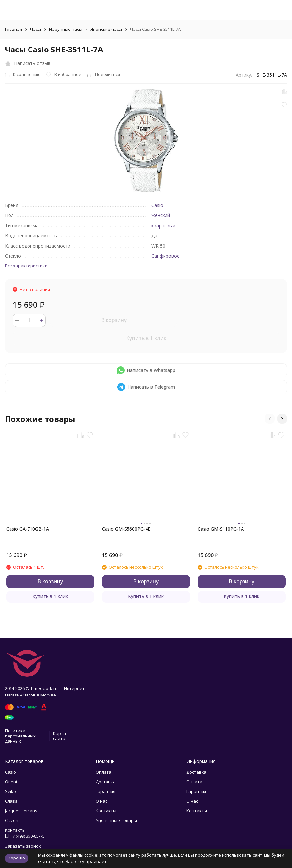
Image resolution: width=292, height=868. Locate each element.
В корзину (114, 320)
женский (161, 215)
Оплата (104, 772)
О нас (101, 801)
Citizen (12, 820)
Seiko (10, 791)
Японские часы (106, 29)
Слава (11, 801)
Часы (36, 29)
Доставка (106, 782)
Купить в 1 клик (146, 338)
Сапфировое (165, 256)
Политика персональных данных (20, 736)
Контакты (106, 811)
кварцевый (163, 225)
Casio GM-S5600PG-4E (126, 529)
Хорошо (17, 858)
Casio (157, 205)
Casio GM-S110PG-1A (221, 529)
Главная (13, 29)
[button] (270, 419)
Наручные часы (66, 29)
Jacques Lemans (21, 811)
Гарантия (106, 791)
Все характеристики (26, 266)
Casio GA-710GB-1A (28, 529)
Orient (11, 782)
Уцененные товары (116, 820)
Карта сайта (59, 736)
